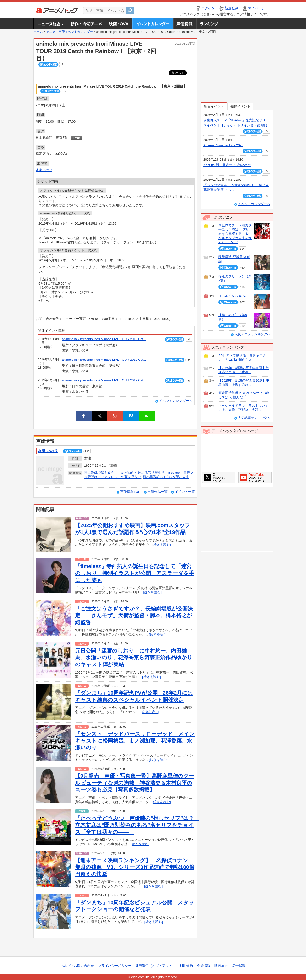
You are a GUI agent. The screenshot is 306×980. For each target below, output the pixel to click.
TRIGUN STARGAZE (234, 296)
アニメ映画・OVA (119, 24)
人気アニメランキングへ (252, 334)
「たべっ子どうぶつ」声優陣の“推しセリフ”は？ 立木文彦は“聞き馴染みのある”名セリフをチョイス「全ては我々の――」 (137, 825)
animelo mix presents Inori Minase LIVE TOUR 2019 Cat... (104, 339)
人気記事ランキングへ (254, 418)
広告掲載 (239, 966)
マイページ (257, 8)
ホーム (38, 32)
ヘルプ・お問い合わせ (77, 966)
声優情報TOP (130, 492)
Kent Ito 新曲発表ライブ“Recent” (227, 165)
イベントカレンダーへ (176, 401)
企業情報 (204, 966)
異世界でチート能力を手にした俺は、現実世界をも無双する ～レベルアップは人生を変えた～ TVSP (235, 234)
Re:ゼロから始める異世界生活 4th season (150, 473)
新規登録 (231, 8)
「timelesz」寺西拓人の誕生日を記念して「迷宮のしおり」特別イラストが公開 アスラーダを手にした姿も (135, 573)
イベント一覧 (185, 492)
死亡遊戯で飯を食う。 (101, 473)
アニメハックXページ (219, 477)
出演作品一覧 (158, 492)
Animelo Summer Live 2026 (223, 145)
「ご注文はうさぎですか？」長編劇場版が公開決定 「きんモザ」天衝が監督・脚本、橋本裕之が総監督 (134, 615)
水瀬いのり (44, 170)
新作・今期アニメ (86, 24)
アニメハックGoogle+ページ (255, 477)
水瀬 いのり (48, 451)
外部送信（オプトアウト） (155, 966)
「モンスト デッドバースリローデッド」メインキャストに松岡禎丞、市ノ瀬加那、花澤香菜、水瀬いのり (135, 741)
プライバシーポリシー (115, 966)
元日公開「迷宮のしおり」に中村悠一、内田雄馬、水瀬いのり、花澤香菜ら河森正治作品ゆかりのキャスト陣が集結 (134, 658)
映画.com (221, 966)
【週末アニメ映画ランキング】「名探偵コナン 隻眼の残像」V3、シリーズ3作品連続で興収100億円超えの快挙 (135, 867)
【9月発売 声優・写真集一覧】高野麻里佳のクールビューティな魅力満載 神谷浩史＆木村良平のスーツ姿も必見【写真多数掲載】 (135, 783)
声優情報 (185, 24)
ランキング (210, 24)
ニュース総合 (50, 24)
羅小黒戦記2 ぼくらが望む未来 (166, 477)
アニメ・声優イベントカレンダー (153, 24)
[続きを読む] (162, 545)
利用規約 (186, 966)
